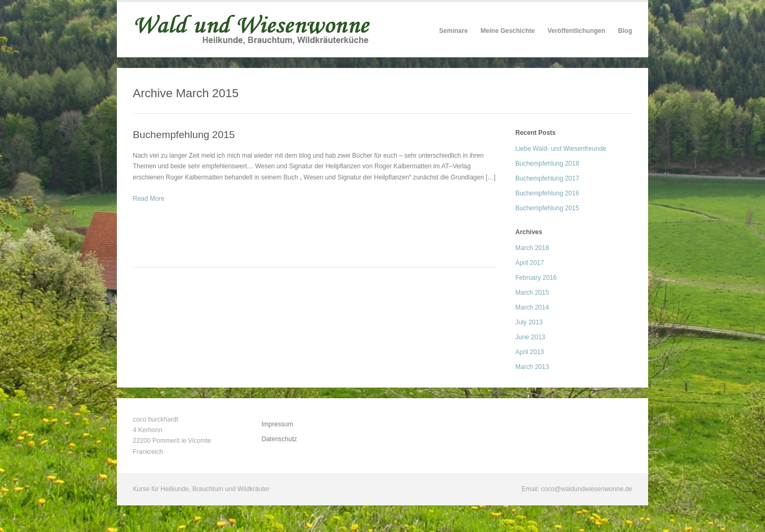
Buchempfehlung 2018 (547, 164)
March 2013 (532, 367)
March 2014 (532, 307)
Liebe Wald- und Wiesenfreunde (561, 149)
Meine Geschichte (508, 31)
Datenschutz (279, 439)
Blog (625, 31)
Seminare (454, 31)
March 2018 (532, 248)
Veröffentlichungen (577, 31)
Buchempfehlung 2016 (547, 193)
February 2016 (536, 278)
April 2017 (530, 263)
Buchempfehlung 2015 (184, 135)
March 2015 (532, 293)
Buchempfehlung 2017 (547, 178)
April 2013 (530, 352)
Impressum (277, 424)
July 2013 (529, 322)
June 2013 (530, 337)
